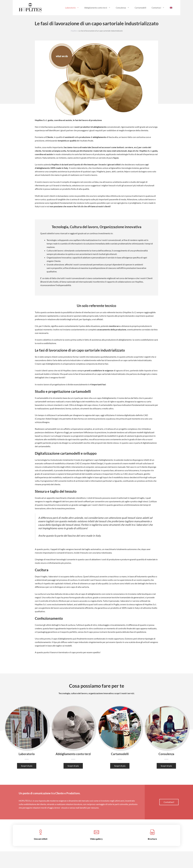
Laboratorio (73, 8)
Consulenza (124, 8)
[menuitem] (171, 8)
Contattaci (159, 8)
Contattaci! (169, 802)
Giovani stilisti (41, 839)
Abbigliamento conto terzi (99, 8)
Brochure (152, 839)
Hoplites (74, 31)
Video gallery (96, 839)
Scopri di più (27, 766)
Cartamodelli (140, 8)
